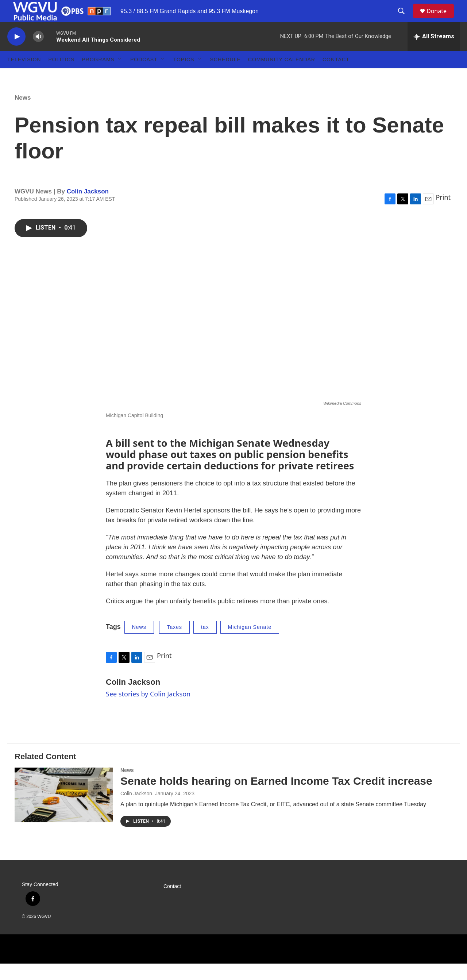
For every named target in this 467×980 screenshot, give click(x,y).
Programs (98, 76)
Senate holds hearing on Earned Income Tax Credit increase (276, 797)
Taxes (174, 643)
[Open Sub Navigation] (120, 76)
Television (24, 76)
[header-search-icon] (405, 19)
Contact (336, 76)
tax (205, 643)
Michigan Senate (250, 643)
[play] (16, 53)
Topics (184, 76)
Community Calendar (282, 76)
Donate (441, 19)
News (23, 114)
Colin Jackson (88, 208)
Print (443, 214)
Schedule (225, 76)
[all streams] (434, 53)
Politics (61, 76)
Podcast (144, 76)
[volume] (38, 53)
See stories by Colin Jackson (148, 710)
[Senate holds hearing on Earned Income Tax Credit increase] (64, 811)
